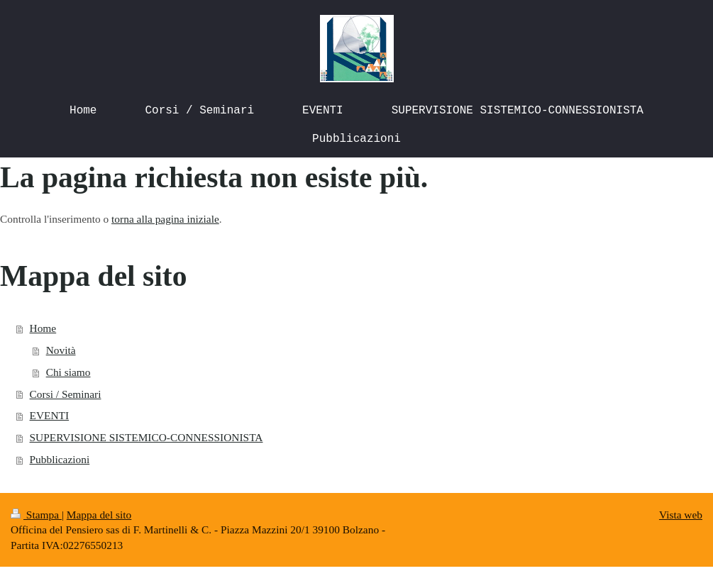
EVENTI (50, 415)
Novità (61, 350)
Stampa (36, 515)
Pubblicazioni (60, 459)
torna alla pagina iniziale (165, 219)
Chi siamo (68, 372)
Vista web (681, 515)
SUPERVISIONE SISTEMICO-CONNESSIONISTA (147, 437)
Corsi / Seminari (66, 394)
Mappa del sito (99, 515)
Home (43, 328)
